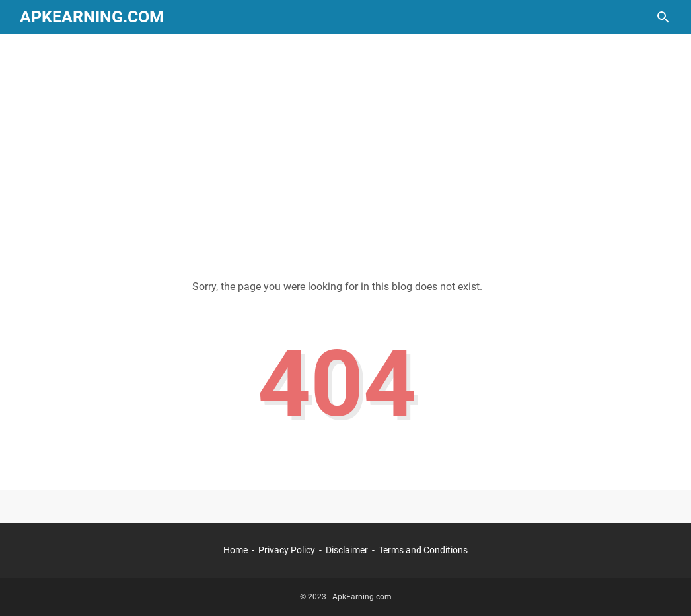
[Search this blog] (663, 17)
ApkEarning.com (92, 17)
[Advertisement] (345, 147)
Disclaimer (347, 550)
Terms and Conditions (423, 550)
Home (236, 550)
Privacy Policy (287, 550)
